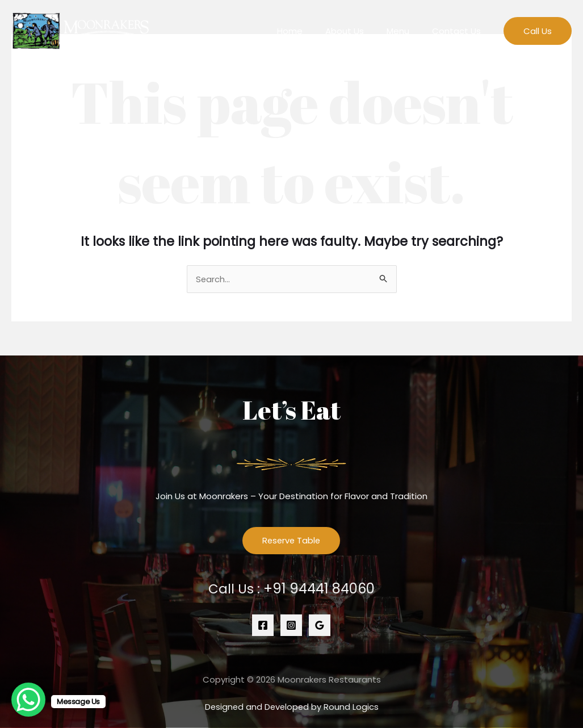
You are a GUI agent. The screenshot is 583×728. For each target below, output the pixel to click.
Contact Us (459, 31)
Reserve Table (291, 541)
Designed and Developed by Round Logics (291, 707)
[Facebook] (263, 625)
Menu (406, 31)
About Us (359, 31)
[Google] (320, 625)
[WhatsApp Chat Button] (28, 700)
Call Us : (291, 589)
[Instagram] (291, 625)
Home (310, 31)
